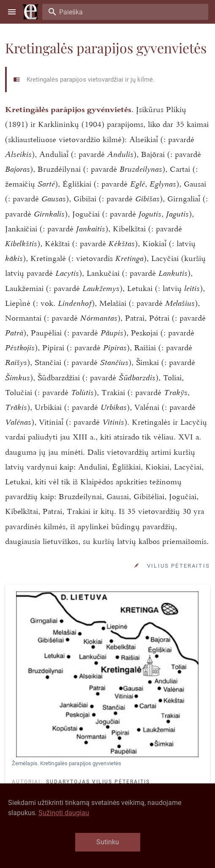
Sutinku (108, 842)
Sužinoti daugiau (64, 813)
